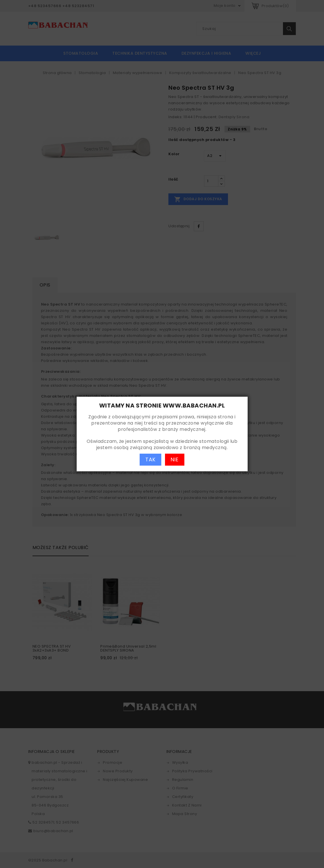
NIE (175, 459)
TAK (150, 459)
